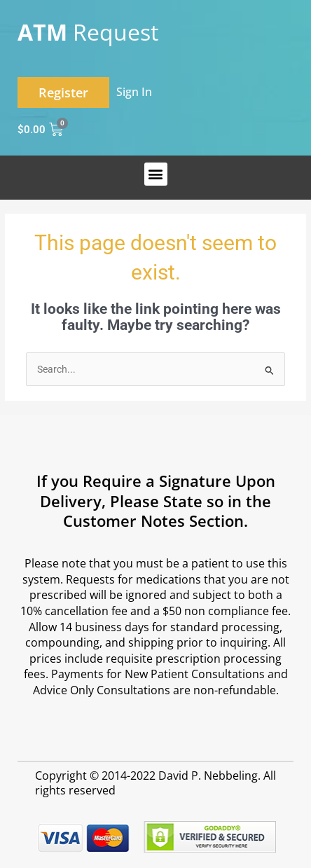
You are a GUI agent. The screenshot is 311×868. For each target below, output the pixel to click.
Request (88, 32)
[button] (156, 174)
